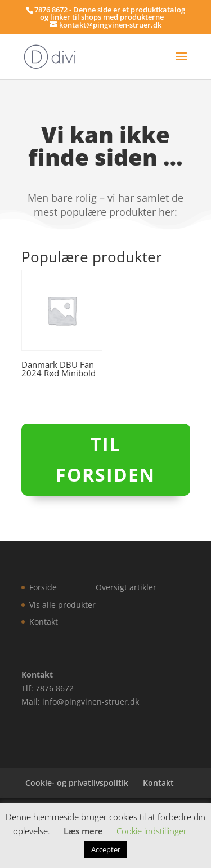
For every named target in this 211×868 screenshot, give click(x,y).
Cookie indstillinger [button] (152, 831)
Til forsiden (105, 459)
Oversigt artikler (126, 587)
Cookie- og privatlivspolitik (77, 783)
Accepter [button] (106, 849)
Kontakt (44, 622)
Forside (43, 587)
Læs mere (83, 831)
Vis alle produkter (62, 605)
